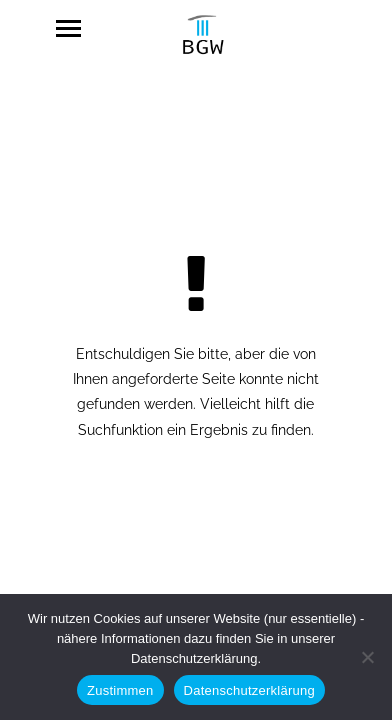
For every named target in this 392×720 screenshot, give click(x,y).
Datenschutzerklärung (249, 690)
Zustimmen (120, 690)
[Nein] (367, 657)
